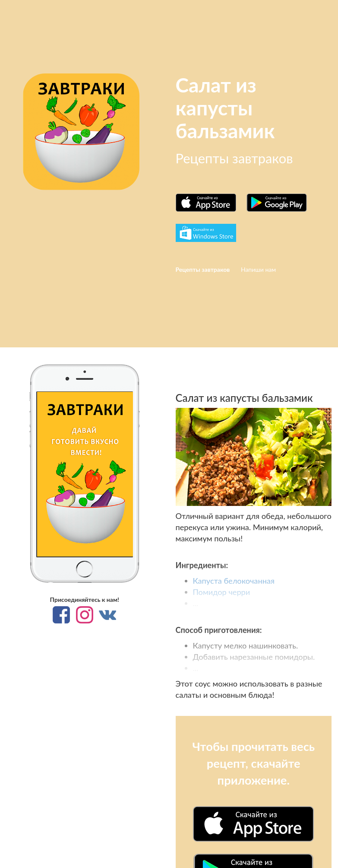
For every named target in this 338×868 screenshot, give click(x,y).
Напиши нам (258, 269)
